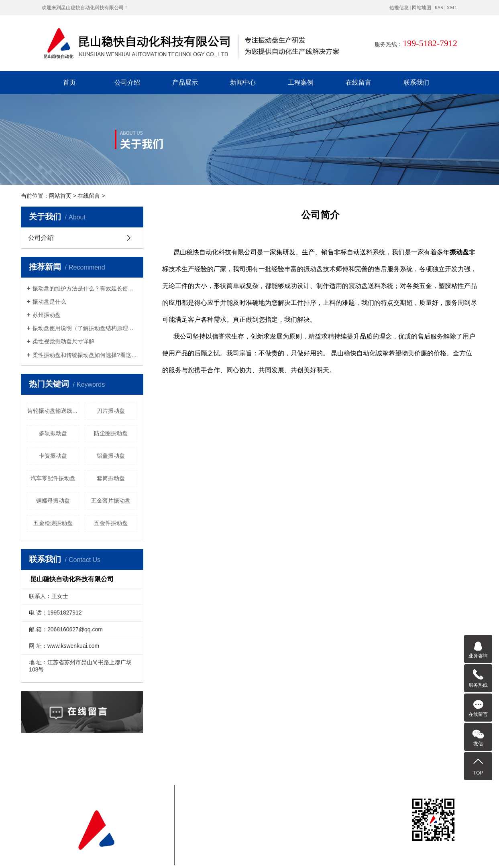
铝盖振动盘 (111, 456)
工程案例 (301, 82)
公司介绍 (127, 82)
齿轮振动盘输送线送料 (53, 411)
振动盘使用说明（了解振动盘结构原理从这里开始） (85, 328)
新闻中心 (243, 82)
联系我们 (416, 82)
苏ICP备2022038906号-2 (245, 825)
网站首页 (60, 196)
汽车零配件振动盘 (53, 478)
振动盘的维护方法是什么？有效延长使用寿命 (85, 288)
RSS (439, 8)
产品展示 (185, 82)
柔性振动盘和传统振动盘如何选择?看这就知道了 (85, 355)
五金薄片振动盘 (111, 501)
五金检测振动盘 (53, 523)
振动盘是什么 (49, 302)
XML (452, 8)
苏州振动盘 (47, 315)
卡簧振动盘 (53, 456)
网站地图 (422, 8)
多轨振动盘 (53, 433)
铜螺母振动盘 (53, 501)
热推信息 (399, 8)
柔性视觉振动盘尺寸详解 (63, 341)
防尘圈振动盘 (111, 433)
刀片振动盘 (111, 411)
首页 (69, 82)
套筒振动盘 (111, 478)
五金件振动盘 (111, 523)
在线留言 (358, 82)
